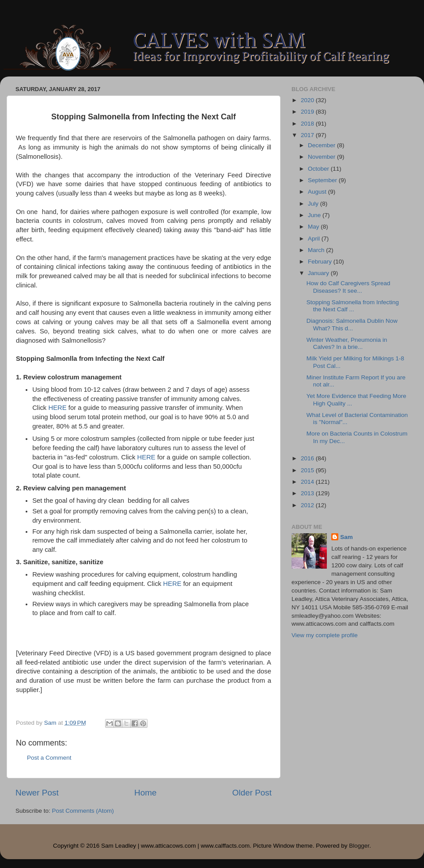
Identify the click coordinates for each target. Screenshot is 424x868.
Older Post (252, 793)
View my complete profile (325, 635)
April (315, 239)
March (317, 250)
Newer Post (37, 793)
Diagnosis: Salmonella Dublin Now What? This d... (352, 324)
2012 (308, 505)
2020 (308, 100)
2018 (308, 124)
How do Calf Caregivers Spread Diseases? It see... (348, 287)
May (314, 227)
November (322, 157)
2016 (308, 458)
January (319, 273)
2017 (308, 135)
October (319, 169)
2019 (308, 112)
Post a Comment (49, 758)
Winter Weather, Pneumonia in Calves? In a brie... (347, 343)
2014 (308, 482)
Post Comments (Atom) (83, 811)
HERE (57, 408)
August (318, 192)
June (315, 215)
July (314, 204)
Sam (346, 537)
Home (145, 793)
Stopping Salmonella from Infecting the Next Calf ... (353, 306)
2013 (308, 493)
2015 (308, 470)
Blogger (359, 846)
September (323, 180)
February (321, 262)
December (322, 145)
